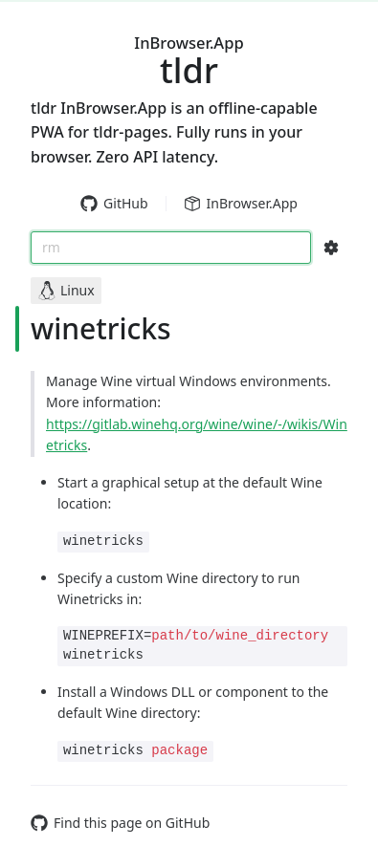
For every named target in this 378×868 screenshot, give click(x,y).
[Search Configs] (331, 248)
